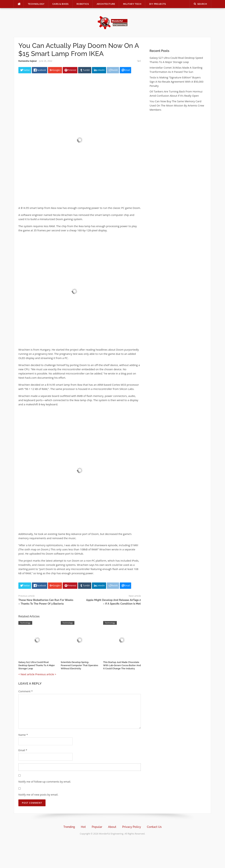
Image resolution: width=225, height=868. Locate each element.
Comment (25, 691)
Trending (69, 827)
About (112, 827)
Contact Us (154, 827)
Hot (83, 827)
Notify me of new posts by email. (38, 795)
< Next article (26, 674)
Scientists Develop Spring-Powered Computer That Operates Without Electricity (79, 665)
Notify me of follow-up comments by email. (45, 782)
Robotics (83, 4)
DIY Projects (158, 4)
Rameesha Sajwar (28, 61)
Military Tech (132, 4)
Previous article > (46, 674)
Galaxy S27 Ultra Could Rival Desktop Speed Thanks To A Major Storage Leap (37, 665)
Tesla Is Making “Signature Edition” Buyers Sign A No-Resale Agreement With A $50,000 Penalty (176, 82)
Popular (97, 827)
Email (23, 750)
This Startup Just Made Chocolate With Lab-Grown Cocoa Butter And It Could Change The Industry (122, 665)
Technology (36, 4)
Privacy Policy (132, 827)
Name (23, 735)
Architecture (106, 4)
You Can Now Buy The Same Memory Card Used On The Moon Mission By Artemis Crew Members (177, 105)
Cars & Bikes (60, 4)
